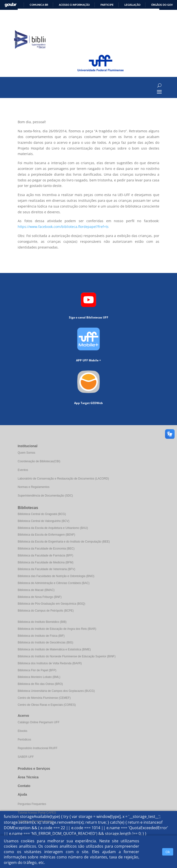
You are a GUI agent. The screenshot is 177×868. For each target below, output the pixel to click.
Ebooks (22, 731)
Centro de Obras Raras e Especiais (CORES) (47, 705)
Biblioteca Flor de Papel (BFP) (37, 670)
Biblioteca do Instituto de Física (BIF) (41, 636)
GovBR (11, 5)
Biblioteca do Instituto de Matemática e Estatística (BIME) (54, 649)
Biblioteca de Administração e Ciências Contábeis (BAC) (54, 583)
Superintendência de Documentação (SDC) (45, 496)
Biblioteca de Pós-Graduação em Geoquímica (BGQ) (51, 604)
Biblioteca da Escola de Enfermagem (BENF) (46, 535)
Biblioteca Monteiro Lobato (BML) (39, 677)
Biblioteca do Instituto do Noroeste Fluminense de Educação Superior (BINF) (67, 656)
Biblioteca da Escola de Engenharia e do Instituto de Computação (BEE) (64, 542)
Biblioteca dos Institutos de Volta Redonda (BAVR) (50, 663)
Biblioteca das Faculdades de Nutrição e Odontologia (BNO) (56, 576)
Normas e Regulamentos (34, 487)
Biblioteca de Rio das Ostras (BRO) (40, 684)
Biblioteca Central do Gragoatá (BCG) (42, 514)
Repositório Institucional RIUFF (38, 748)
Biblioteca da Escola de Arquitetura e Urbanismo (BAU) (53, 528)
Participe (107, 5)
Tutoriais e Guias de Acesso (36, 821)
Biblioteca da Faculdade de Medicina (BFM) (46, 562)
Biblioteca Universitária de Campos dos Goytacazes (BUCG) (56, 691)
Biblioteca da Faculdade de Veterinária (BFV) (46, 569)
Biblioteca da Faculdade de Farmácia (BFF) (45, 556)
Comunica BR (39, 5)
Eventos (23, 470)
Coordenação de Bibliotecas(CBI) (39, 461)
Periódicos (24, 740)
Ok (168, 852)
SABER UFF (26, 757)
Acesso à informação (74, 5)
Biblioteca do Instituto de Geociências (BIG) (45, 642)
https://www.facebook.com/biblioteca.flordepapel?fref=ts (63, 227)
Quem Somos (26, 453)
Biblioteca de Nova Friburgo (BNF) (40, 597)
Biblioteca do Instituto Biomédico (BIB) (42, 622)
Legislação (132, 5)
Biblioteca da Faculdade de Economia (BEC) (46, 549)
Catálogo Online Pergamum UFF (39, 722)
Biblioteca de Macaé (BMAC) (36, 590)
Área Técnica (28, 777)
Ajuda (22, 794)
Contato (24, 786)
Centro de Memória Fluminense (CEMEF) (44, 698)
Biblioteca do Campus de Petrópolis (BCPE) (46, 611)
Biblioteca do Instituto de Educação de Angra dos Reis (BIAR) (57, 629)
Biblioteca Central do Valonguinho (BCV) (44, 521)
